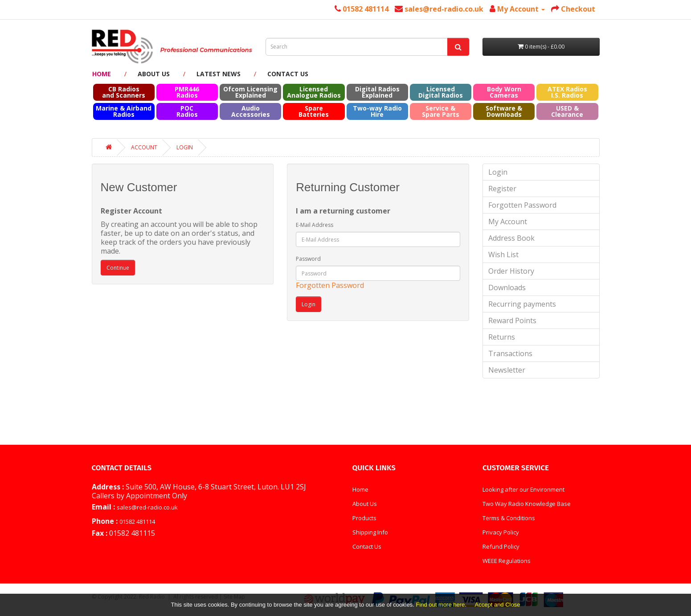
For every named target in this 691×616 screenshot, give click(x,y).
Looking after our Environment (523, 489)
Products (364, 518)
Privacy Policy (501, 532)
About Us (154, 74)
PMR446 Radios (187, 92)
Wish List (503, 255)
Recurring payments (522, 304)
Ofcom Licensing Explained (250, 92)
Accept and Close (498, 605)
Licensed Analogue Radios (314, 92)
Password (308, 259)
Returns (502, 337)
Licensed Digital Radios (441, 92)
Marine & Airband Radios (124, 111)
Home (102, 74)
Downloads (507, 287)
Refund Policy (501, 546)
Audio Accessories (251, 111)
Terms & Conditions (509, 518)
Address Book (511, 238)
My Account (508, 222)
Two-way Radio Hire (377, 111)
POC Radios (187, 111)
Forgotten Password (330, 285)
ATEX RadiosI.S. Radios (567, 92)
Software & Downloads (504, 111)
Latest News (219, 74)
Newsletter (507, 370)
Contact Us (288, 74)
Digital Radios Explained (377, 92)
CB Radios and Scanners (124, 92)
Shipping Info (370, 532)
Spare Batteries (314, 111)
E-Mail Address (315, 225)
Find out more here (440, 605)
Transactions (510, 353)
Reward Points (512, 320)
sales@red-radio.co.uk (147, 507)
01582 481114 (137, 522)
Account (144, 147)
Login (185, 147)
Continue (118, 268)
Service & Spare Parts (441, 111)
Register (502, 189)
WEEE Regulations (507, 561)
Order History (511, 271)
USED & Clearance (567, 111)
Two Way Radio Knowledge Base (527, 504)
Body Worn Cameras (504, 92)
